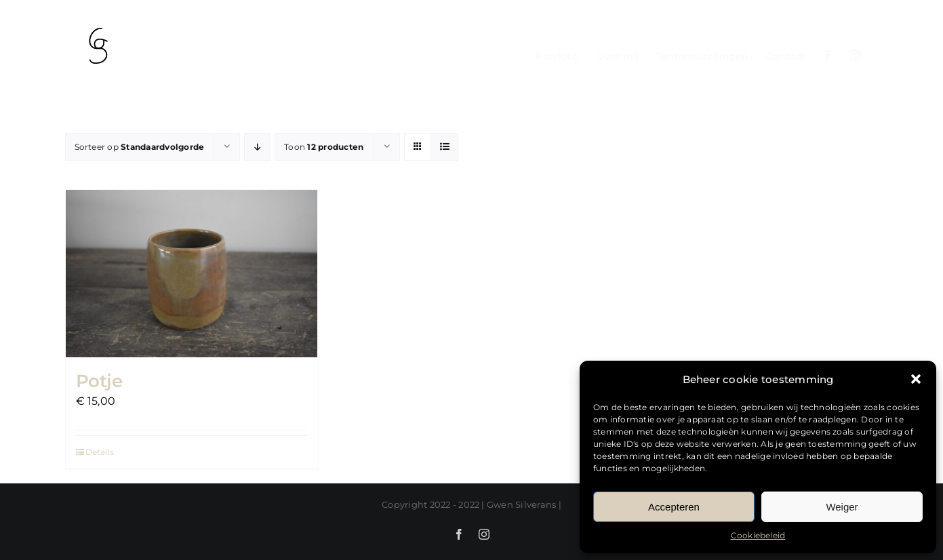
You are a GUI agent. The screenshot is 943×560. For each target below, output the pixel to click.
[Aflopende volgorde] (257, 147)
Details (100, 452)
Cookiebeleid (758, 535)
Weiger (842, 507)
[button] (916, 379)
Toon (324, 147)
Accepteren (674, 507)
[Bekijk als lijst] (444, 147)
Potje (99, 381)
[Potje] (192, 274)
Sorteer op (140, 147)
